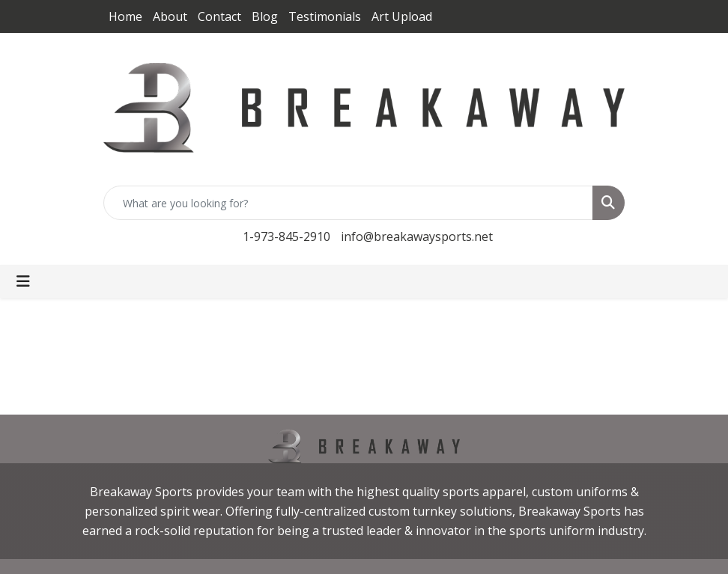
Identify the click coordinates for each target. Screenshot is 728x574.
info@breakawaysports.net (417, 236)
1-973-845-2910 (286, 236)
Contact (219, 16)
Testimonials (325, 16)
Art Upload (402, 16)
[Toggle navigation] (23, 281)
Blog (265, 16)
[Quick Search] (348, 203)
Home (125, 16)
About (170, 16)
